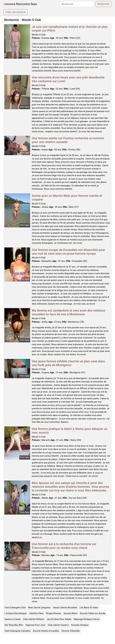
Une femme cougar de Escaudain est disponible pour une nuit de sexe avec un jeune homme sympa (69, 252)
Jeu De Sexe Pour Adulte (59, 619)
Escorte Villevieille (71, 631)
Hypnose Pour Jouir (35, 625)
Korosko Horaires (80, 625)
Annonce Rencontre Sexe (20, 4)
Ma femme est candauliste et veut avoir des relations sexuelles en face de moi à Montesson (69, 312)
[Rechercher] (77, 4)
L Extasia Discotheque (16, 613)
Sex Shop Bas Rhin (14, 625)
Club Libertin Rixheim (34, 619)
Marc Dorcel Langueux (39, 608)
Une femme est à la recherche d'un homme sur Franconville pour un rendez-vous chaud (64, 546)
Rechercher (103, 4)
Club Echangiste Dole (15, 608)
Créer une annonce (15, 12)
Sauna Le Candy (13, 619)
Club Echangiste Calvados (17, 631)
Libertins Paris (36, 613)
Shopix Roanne (54, 613)
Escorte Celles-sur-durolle (93, 613)
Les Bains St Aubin (89, 608)
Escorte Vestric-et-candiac (46, 631)
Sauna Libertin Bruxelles (65, 608)
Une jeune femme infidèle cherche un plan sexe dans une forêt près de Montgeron (68, 363)
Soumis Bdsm (70, 613)
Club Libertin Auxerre (58, 625)
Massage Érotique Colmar (87, 619)
